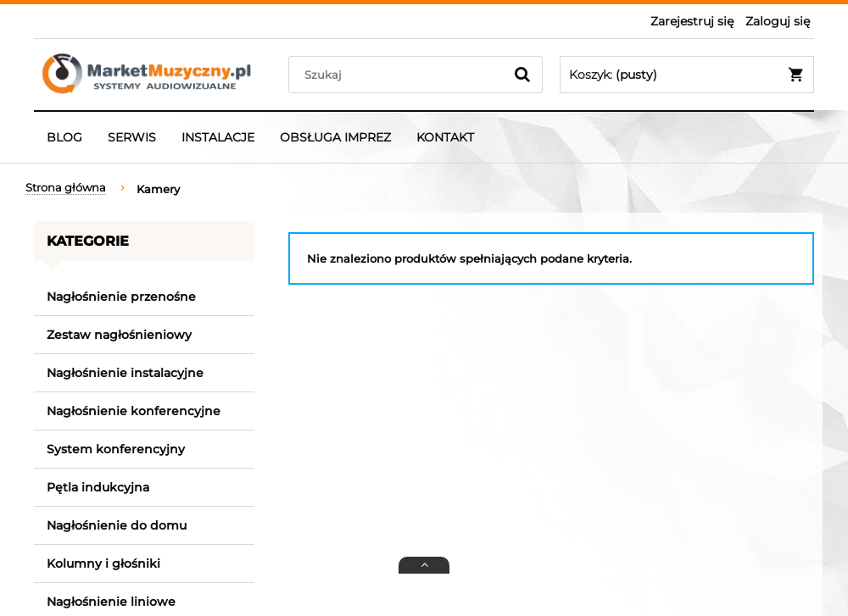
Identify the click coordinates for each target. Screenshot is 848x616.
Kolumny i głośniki (103, 563)
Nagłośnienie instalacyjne (125, 373)
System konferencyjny (116, 449)
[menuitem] (64, 137)
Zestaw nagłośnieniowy (119, 335)
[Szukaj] (522, 75)
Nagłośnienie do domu (117, 525)
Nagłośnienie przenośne (121, 297)
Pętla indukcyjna (98, 487)
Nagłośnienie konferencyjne (134, 411)
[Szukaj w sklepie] (400, 75)
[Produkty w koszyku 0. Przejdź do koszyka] (687, 75)
